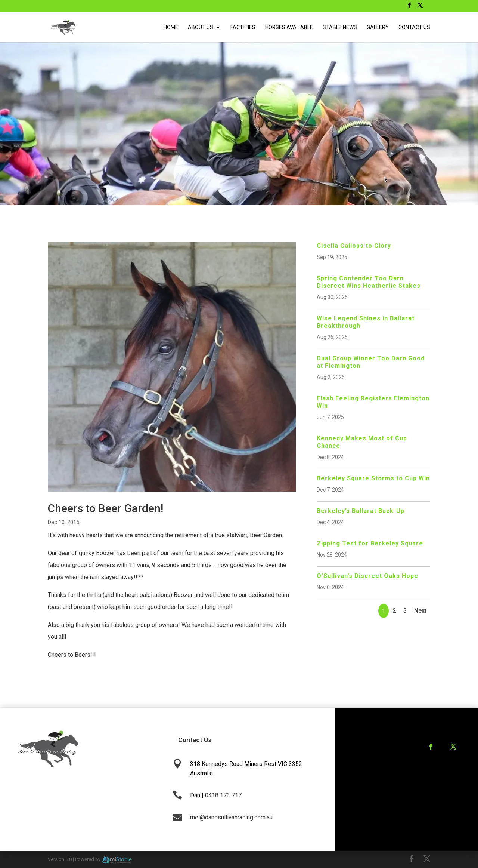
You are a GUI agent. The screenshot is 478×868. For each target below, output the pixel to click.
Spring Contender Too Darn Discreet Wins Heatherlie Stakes (369, 282)
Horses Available (289, 27)
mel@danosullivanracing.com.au (231, 817)
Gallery (378, 27)
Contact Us (414, 27)
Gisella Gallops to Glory (354, 246)
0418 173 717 (223, 795)
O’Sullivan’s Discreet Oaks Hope (367, 576)
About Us (201, 27)
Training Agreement (434, 776)
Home (171, 27)
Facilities (243, 27)
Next (420, 611)
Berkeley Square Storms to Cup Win (373, 478)
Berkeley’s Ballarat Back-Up (361, 511)
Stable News (340, 27)
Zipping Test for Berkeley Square (370, 543)
